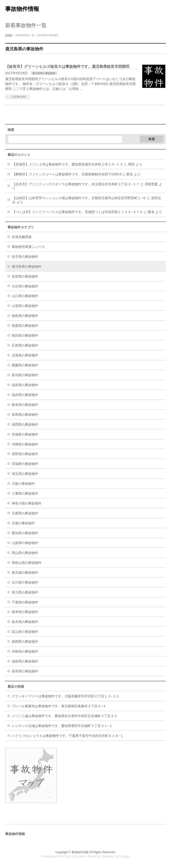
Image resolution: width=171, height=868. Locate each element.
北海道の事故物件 (25, 355)
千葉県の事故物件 (25, 602)
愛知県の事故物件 (25, 533)
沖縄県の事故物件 (25, 444)
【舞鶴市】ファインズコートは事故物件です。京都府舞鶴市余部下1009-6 (67, 174)
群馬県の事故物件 (25, 415)
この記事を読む (18, 97)
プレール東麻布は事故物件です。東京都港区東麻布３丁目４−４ (59, 706)
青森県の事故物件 (25, 326)
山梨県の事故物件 (25, 543)
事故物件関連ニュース (28, 247)
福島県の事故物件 (25, 385)
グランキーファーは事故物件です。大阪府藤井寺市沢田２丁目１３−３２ (65, 696)
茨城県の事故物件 (25, 464)
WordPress (64, 856)
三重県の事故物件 (25, 493)
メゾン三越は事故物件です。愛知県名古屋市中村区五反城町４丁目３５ (65, 716)
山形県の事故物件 (25, 306)
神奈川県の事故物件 (27, 503)
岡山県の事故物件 (25, 553)
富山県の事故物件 (25, 632)
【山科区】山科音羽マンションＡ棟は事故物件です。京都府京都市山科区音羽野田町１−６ (79, 198)
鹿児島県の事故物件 (44, 73)
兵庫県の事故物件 (25, 513)
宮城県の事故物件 (25, 434)
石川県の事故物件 (25, 582)
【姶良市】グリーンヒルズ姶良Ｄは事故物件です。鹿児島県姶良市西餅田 (67, 67)
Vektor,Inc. (108, 856)
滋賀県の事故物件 (25, 661)
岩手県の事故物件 (25, 257)
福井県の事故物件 (25, 395)
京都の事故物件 (23, 523)
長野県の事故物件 (25, 454)
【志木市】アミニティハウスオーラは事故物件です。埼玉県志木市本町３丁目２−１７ (76, 184)
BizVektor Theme (86, 856)
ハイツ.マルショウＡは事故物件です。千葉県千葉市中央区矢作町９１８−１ (68, 736)
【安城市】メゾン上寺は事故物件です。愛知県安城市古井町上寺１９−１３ (68, 164)
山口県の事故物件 (25, 296)
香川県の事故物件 (25, 592)
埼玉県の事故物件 (25, 474)
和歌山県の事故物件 (27, 563)
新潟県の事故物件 (25, 375)
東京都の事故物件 (25, 573)
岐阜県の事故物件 (25, 405)
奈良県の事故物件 (25, 671)
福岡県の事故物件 (25, 424)
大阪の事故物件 (23, 484)
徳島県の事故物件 (25, 316)
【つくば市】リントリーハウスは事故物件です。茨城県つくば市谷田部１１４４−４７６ (77, 212)
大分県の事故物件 (25, 286)
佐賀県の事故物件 (25, 276)
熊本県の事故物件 (25, 612)
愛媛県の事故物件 (25, 365)
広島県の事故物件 (25, 345)
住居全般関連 (22, 237)
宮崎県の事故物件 (25, 651)
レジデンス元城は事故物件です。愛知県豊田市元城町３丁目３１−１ (62, 726)
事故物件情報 (22, 9)
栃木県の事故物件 (25, 622)
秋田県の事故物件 (25, 335)
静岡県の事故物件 (25, 642)
